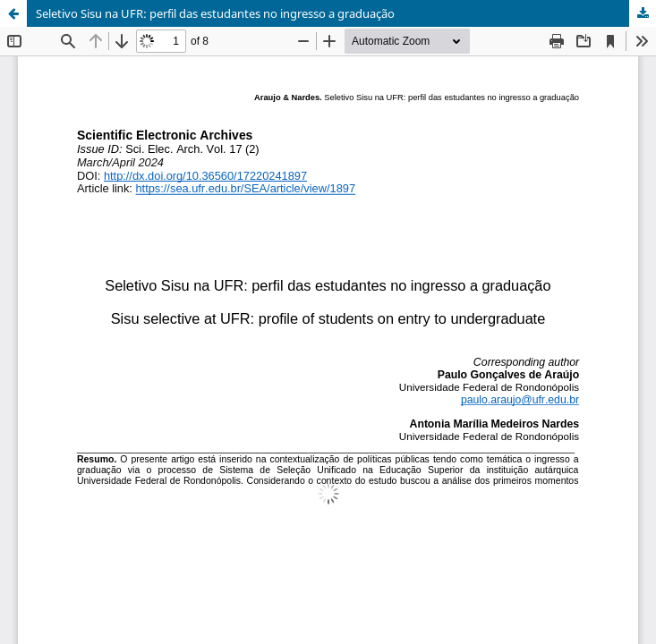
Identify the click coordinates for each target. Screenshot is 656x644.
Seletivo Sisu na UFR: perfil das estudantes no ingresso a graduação (215, 13)
